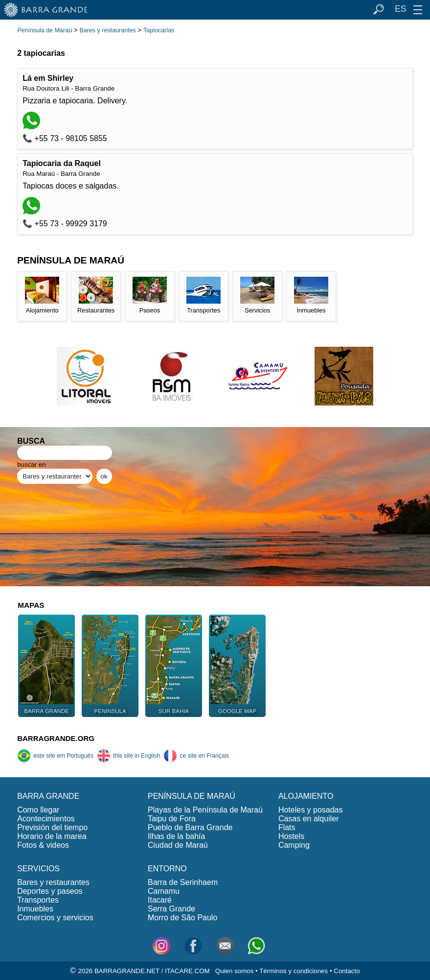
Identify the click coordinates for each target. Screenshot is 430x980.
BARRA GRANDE (48, 796)
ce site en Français (196, 756)
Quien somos (235, 971)
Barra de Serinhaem (183, 882)
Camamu (164, 891)
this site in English (128, 756)
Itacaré (160, 900)
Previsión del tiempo (52, 827)
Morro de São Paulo (182, 918)
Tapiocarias (159, 30)
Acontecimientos (46, 819)
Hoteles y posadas (311, 810)
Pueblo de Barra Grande (190, 827)
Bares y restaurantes (107, 30)
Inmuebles (35, 909)
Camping (294, 845)
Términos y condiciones (294, 971)
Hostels (291, 836)
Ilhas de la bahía (176, 836)
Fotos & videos (43, 845)
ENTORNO (167, 869)
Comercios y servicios (55, 918)
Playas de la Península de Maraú (205, 810)
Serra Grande (171, 909)
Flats (287, 827)
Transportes (38, 900)
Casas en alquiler (309, 819)
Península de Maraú (45, 30)
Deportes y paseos (50, 891)
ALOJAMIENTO (306, 796)
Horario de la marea (52, 836)
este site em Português (55, 756)
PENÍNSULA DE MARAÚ (192, 796)
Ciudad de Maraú (178, 845)
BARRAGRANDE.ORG (56, 738)
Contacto (347, 971)
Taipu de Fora (172, 819)
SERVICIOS (38, 869)
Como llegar (38, 810)
